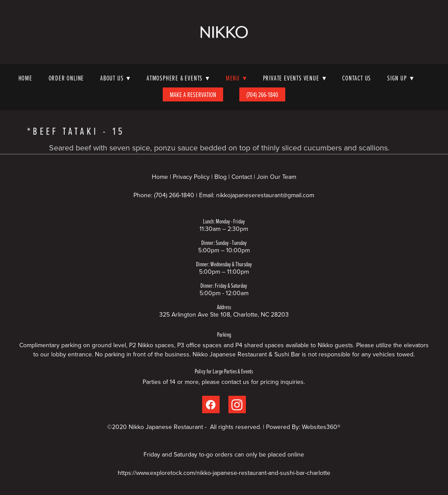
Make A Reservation (193, 94)
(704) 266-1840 (262, 94)
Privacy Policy (191, 177)
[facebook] (211, 404)
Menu (236, 78)
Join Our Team (276, 177)
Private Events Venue (295, 78)
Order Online (66, 78)
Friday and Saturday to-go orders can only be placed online (224, 454)
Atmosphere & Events (178, 78)
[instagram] (237, 404)
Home (25, 78)
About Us (115, 78)
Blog (220, 177)
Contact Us (357, 78)
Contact (242, 177)
